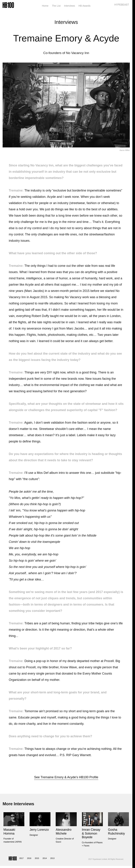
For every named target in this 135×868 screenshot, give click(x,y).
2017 (21, 858)
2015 (37, 858)
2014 (45, 858)
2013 (52, 858)
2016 (29, 858)
